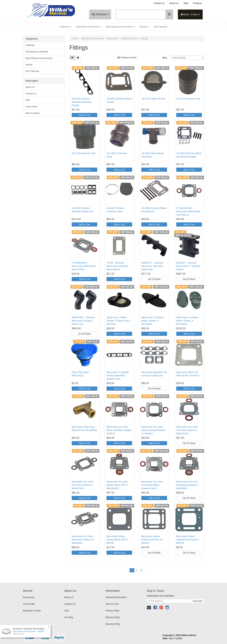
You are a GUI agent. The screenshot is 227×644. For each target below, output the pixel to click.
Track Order (31, 107)
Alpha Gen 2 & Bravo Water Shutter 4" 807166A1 (153, 321)
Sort (165, 58)
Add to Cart (84, 115)
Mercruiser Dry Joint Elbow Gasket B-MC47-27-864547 (154, 430)
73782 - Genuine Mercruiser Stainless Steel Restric (117, 266)
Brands (144, 27)
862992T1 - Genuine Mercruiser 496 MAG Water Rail (152, 266)
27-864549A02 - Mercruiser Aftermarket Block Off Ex (84, 266)
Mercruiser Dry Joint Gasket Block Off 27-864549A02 (117, 485)
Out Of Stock (154, 279)
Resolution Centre (32, 611)
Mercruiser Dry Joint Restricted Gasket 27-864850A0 (188, 485)
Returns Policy (33, 113)
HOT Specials (160, 27)
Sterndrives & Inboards (88, 27)
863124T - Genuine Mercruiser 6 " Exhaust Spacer (188, 266)
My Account (100, 14)
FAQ (28, 100)
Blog (186, 3)
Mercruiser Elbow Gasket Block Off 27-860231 (117, 540)
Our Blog (69, 617)
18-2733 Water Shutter (153, 99)
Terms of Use (112, 604)
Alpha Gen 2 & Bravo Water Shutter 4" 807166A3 (187, 321)
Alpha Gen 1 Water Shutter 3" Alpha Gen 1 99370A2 (119, 321)
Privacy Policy (112, 611)
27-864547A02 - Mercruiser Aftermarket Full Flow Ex (188, 211)
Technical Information (116, 597)
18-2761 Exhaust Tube (188, 99)
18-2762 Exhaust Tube (84, 153)
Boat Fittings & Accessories (120, 27)
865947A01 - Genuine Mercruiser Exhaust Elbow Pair (83, 321)
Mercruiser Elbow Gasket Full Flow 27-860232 (152, 540)
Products (197, 3)
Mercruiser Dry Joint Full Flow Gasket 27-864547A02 (187, 430)
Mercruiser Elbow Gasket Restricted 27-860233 (188, 540)
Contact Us (159, 3)
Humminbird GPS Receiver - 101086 (28, 631)
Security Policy (113, 624)
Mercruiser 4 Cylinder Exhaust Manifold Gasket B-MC (118, 375)
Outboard (65, 27)
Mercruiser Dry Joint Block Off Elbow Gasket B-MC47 (119, 430)
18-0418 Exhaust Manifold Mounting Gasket (81, 102)
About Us (174, 3)
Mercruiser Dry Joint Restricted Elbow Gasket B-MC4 (152, 485)
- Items (190, 14)
